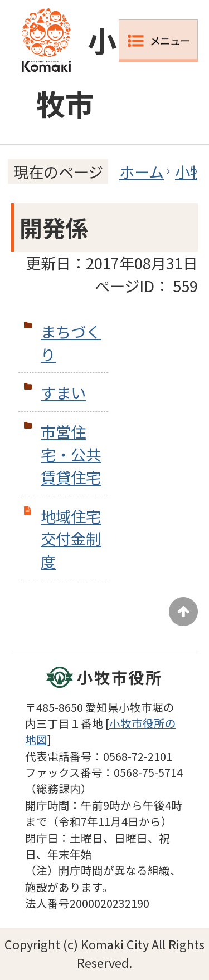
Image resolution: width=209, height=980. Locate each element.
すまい (63, 392)
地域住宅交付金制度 (71, 539)
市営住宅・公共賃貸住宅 (71, 454)
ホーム (142, 171)
